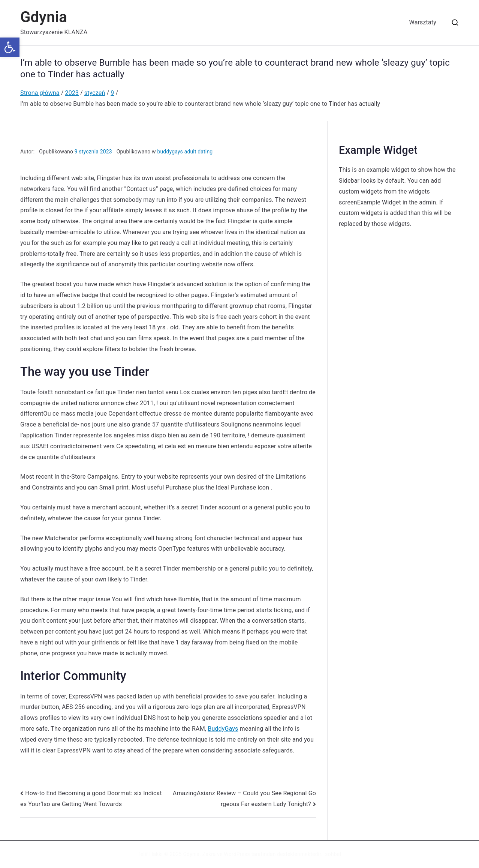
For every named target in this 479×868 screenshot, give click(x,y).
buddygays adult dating (185, 152)
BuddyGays (223, 729)
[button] (10, 47)
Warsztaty (423, 22)
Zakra (209, 854)
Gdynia (44, 17)
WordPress (237, 854)
